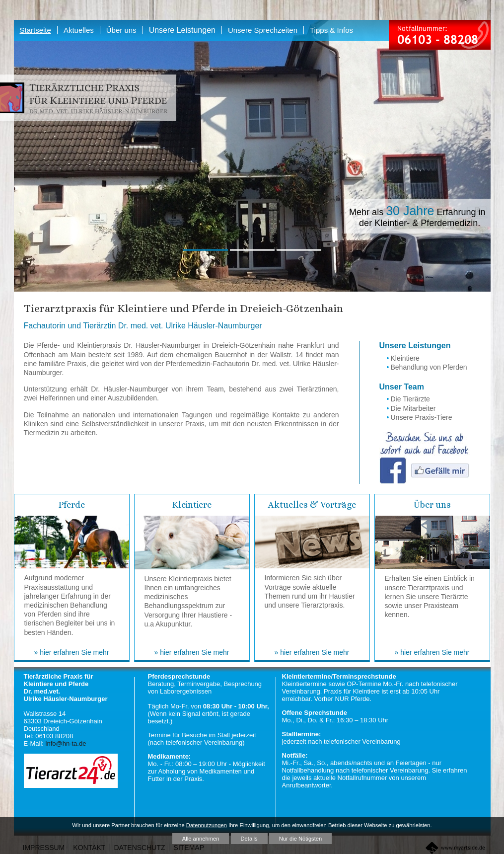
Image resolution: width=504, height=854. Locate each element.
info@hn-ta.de (66, 743)
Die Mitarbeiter (413, 408)
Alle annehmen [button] (201, 839)
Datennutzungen (207, 825)
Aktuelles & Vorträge (312, 505)
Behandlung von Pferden (429, 367)
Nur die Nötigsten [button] (300, 839)
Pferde (72, 505)
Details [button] (249, 839)
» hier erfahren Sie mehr (72, 652)
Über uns (432, 505)
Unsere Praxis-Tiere (422, 417)
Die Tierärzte (410, 399)
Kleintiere (405, 358)
